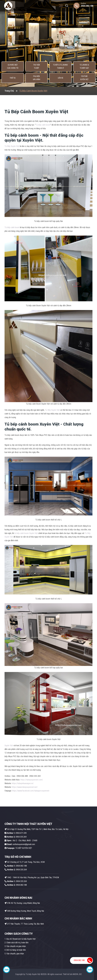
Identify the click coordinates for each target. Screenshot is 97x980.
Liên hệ (60, 78)
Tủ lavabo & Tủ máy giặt (84, 66)
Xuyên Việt (9, 746)
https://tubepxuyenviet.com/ (32, 780)
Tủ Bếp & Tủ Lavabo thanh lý (60, 66)
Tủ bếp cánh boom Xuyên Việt (32, 424)
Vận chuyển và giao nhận (16, 946)
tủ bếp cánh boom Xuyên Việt (26, 533)
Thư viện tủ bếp (37, 66)
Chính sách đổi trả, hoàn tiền (17, 943)
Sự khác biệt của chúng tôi (13, 66)
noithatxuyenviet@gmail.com (20, 844)
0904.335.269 (21, 837)
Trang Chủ (9, 91)
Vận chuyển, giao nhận (15, 954)
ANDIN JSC (77, 974)
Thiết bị (13, 78)
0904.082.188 (87, 6)
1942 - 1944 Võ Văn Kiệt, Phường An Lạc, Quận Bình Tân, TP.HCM (32, 877)
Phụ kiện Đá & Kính (37, 78)
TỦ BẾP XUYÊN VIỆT (18, 848)
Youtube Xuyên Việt (84, 78)
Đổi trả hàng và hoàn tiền (16, 950)
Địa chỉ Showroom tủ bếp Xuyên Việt (21, 939)
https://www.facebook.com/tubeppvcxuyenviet (31, 791)
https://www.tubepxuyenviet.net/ (25, 787)
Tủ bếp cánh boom (43, 125)
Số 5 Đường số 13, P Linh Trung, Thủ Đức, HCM (25, 862)
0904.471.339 (16, 833)
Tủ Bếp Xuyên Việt (12, 146)
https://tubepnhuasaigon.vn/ (23, 783)
